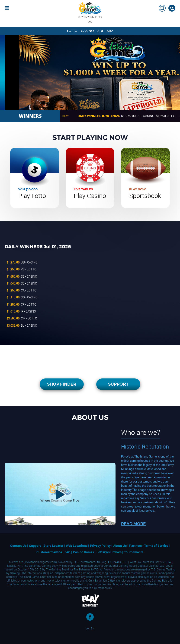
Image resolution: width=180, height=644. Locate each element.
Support (35, 546)
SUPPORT (118, 384)
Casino (87, 31)
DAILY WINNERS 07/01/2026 (103, 116)
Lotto (72, 31)
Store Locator (54, 546)
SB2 (110, 31)
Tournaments (134, 552)
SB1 (100, 31)
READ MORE (133, 524)
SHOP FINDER (62, 384)
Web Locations (77, 546)
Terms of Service (157, 546)
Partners (136, 546)
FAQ (68, 552)
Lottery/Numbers (109, 552)
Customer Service (50, 552)
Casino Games (84, 552)
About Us (120, 546)
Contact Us (19, 546)
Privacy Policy (101, 546)
